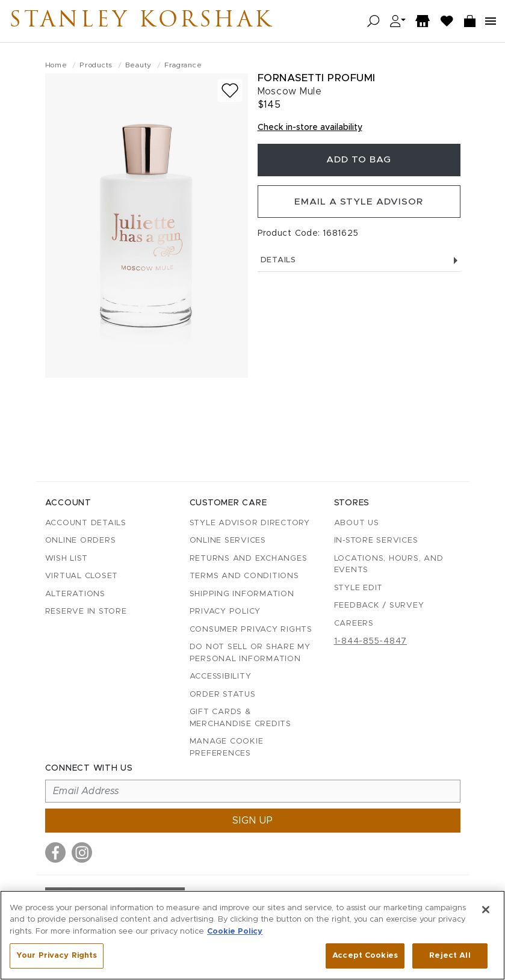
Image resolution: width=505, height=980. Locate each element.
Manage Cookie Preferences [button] (227, 747)
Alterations (75, 594)
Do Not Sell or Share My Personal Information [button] (250, 653)
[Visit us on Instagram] (82, 852)
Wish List (67, 559)
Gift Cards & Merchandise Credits (240, 718)
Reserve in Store (86, 612)
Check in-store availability (310, 128)
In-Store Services (376, 541)
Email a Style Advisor (359, 205)
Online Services (228, 541)
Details (359, 265)
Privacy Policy (225, 612)
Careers (354, 624)
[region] (252, 935)
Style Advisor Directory (250, 523)
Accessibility (221, 676)
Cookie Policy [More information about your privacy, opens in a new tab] (235, 932)
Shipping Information (242, 594)
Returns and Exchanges (249, 559)
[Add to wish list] (230, 91)
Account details (86, 523)
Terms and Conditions (244, 576)
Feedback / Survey (379, 606)
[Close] (486, 910)
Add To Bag (359, 161)
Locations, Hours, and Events (389, 565)
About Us (357, 523)
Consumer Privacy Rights (251, 630)
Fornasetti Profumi (317, 78)
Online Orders (81, 541)
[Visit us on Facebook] (55, 852)
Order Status (223, 695)
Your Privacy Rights (57, 956)
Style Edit (359, 588)
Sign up (253, 821)
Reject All (450, 956)
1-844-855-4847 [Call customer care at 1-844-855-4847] (371, 641)
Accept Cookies (365, 956)
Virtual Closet (82, 576)
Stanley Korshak (156, 21)
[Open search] (373, 21)
